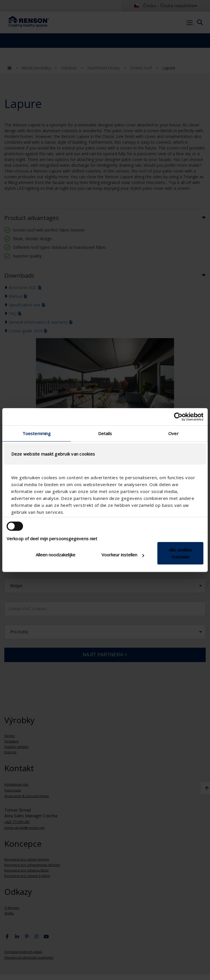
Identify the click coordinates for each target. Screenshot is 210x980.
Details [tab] (105, 433)
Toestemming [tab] (37, 433)
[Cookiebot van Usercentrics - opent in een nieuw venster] (178, 417)
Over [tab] (173, 433)
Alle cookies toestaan (180, 553)
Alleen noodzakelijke (56, 555)
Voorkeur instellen (123, 555)
